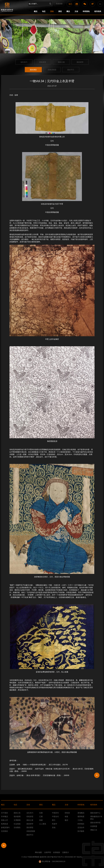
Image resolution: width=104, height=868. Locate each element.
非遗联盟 (94, 826)
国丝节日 (71, 70)
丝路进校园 (52, 70)
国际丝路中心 (95, 813)
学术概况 (4, 816)
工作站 (80, 820)
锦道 (66, 816)
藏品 (68, 11)
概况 (36, 11)
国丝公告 (17, 813)
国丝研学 (80, 62)
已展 (41, 816)
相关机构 (98, 11)
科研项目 (81, 824)
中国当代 (55, 816)
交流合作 (81, 827)
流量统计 (66, 852)
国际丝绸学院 (95, 823)
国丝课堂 (33, 70)
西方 (54, 820)
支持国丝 (4, 831)
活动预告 (17, 827)
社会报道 (17, 824)
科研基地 (86, 11)
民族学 (55, 824)
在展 (41, 813)
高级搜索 (59, 4)
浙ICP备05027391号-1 (56, 857)
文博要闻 (17, 820)
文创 (76, 11)
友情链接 (56, 852)
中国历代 (55, 813)
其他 (54, 827)
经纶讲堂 (43, 62)
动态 (44, 11)
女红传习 (24, 62)
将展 (41, 820)
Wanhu (79, 857)
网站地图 (38, 852)
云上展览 (43, 824)
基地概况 (81, 813)
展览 (60, 11)
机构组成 (4, 824)
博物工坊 (94, 830)
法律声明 (48, 852)
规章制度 (81, 816)
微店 (66, 820)
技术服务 (81, 831)
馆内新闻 (17, 816)
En (100, 4)
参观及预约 (5, 827)
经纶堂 (67, 813)
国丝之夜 (61, 62)
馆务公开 (4, 820)
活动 (52, 11)
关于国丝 (4, 813)
